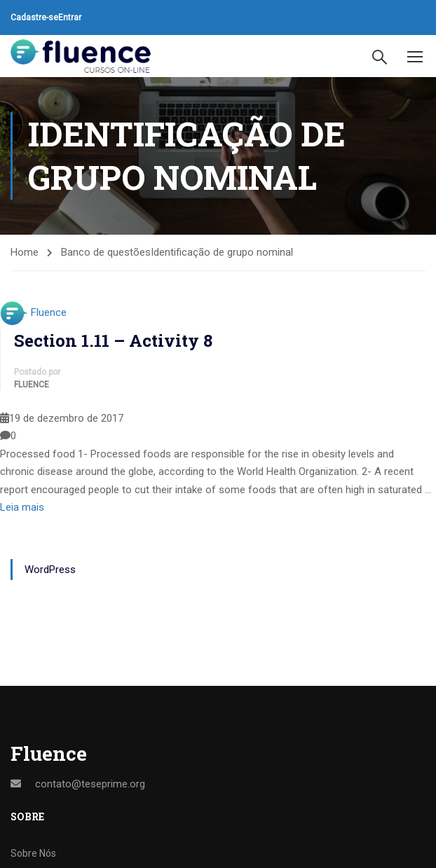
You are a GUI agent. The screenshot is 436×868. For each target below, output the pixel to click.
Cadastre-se (34, 18)
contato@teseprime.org (90, 784)
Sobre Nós (33, 853)
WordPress (50, 570)
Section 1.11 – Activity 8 (113, 340)
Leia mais (22, 507)
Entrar (70, 18)
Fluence (49, 312)
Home (25, 252)
